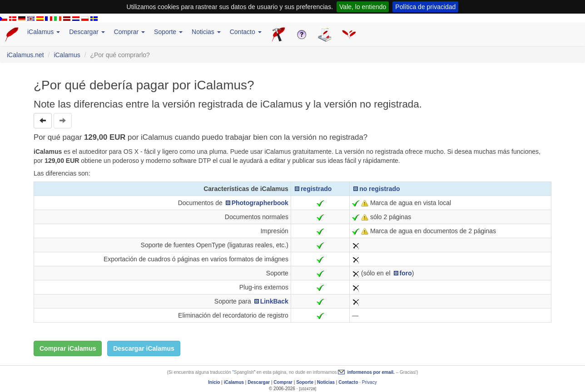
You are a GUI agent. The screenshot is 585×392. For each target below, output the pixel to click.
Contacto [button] (246, 32)
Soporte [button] (168, 32)
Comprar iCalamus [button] (68, 348)
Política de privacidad (425, 7)
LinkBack (274, 301)
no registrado (379, 189)
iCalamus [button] (44, 32)
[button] (43, 121)
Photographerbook (260, 203)
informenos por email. (371, 372)
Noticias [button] (206, 32)
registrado (316, 189)
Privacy (369, 382)
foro (406, 273)
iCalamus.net (25, 55)
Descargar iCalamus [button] (144, 348)
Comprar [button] (129, 32)
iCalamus (67, 55)
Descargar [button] (87, 32)
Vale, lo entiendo (363, 7)
